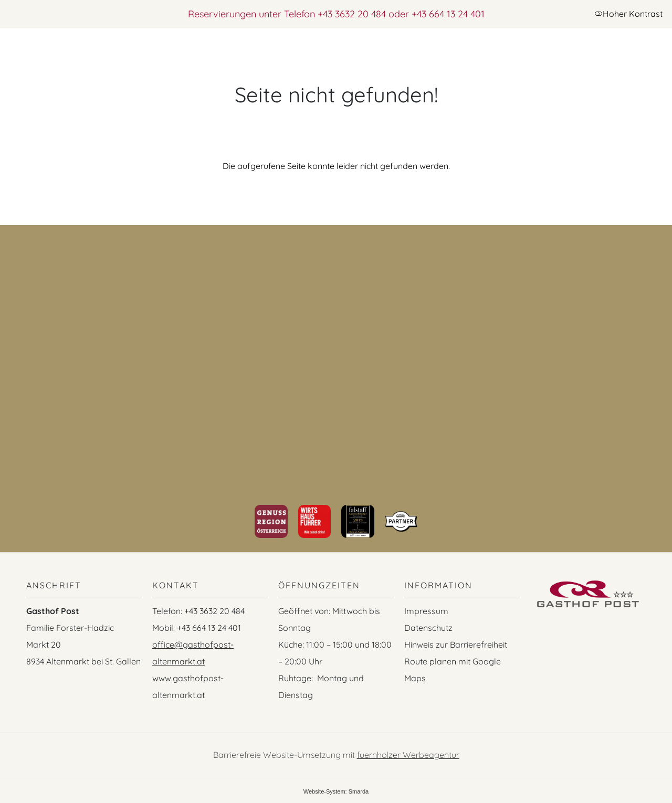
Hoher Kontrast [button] (628, 14)
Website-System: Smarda (336, 791)
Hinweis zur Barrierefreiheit (456, 644)
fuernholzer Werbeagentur (408, 755)
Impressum (426, 611)
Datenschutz (428, 628)
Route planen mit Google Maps (453, 670)
